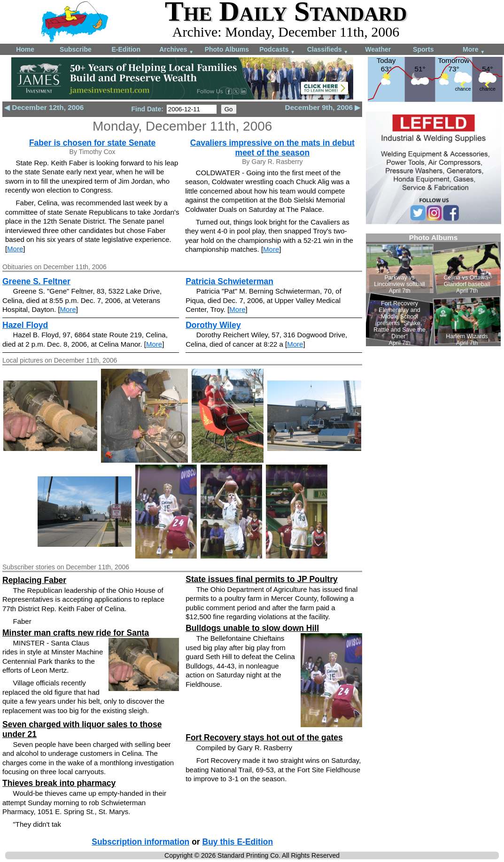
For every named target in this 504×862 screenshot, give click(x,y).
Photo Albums (227, 49)
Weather (378, 49)
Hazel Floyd (25, 325)
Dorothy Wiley (213, 325)
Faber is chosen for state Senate (92, 143)
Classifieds (328, 50)
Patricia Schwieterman (229, 281)
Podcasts (277, 50)
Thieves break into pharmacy (59, 783)
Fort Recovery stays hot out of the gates (264, 738)
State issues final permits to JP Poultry (262, 579)
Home (25, 49)
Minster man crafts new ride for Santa (76, 633)
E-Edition (126, 49)
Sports (423, 49)
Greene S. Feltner (36, 281)
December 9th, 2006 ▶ (323, 107)
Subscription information (140, 842)
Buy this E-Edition (238, 842)
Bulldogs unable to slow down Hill (252, 628)
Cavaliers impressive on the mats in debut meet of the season (272, 148)
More (474, 50)
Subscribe (76, 49)
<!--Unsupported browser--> (433, 290)
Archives (176, 50)
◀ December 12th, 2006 (44, 107)
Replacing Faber (34, 580)
